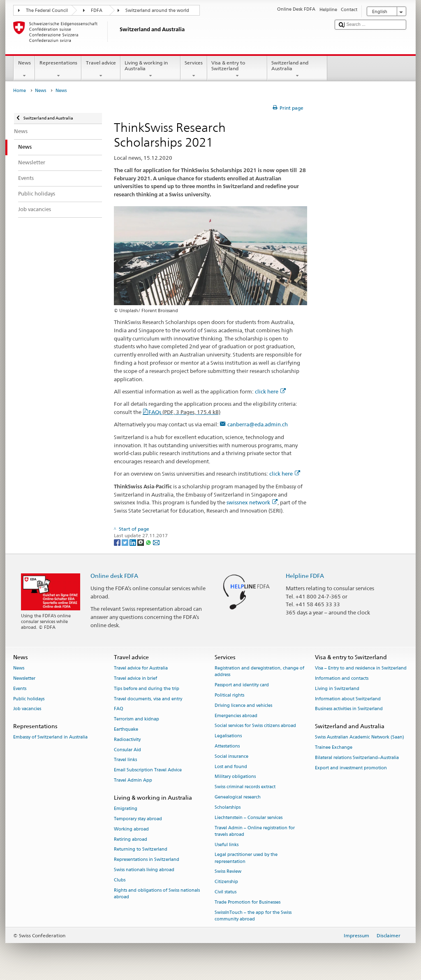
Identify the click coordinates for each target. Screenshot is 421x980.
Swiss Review (228, 872)
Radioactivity (127, 740)
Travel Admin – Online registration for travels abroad (255, 831)
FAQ (119, 709)
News (24, 69)
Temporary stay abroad (138, 819)
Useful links (227, 845)
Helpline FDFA (305, 576)
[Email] (156, 542)
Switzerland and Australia (297, 69)
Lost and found (231, 767)
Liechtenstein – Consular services (249, 818)
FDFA (97, 10)
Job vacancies (27, 709)
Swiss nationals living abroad (144, 870)
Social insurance (231, 756)
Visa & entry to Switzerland (237, 69)
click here (270, 391)
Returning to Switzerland (141, 850)
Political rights (229, 695)
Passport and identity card (242, 685)
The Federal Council (47, 10)
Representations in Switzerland (147, 860)
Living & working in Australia (150, 69)
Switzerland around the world (157, 10)
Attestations (227, 746)
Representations (58, 69)
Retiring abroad (131, 839)
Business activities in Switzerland (349, 709)
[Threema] (141, 542)
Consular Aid (127, 750)
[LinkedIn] (133, 542)
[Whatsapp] (149, 542)
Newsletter (24, 678)
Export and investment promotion (351, 768)
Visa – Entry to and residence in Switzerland (361, 668)
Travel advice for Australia (141, 668)
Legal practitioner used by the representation (246, 858)
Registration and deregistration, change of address (259, 672)
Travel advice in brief (135, 678)
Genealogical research (238, 797)
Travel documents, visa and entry (148, 699)
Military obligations (235, 777)
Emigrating (126, 809)
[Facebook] (118, 542)
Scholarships (228, 807)
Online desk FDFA (114, 576)
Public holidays (29, 699)
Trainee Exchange (334, 748)
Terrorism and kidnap (136, 719)
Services (194, 69)
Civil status (226, 892)
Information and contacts (342, 678)
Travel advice (101, 69)
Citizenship (226, 882)
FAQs (184, 412)
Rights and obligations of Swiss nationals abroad (157, 894)
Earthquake (126, 729)
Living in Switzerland (337, 689)
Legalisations (228, 736)
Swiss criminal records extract (245, 787)
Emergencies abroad (236, 716)
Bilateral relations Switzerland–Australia (357, 758)
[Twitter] (126, 542)
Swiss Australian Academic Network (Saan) (360, 737)
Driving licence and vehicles (243, 705)
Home (20, 91)
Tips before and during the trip (147, 689)
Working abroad (131, 829)
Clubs (120, 880)
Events (20, 689)
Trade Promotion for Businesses (248, 902)
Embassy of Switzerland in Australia (50, 737)
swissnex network (252, 502)
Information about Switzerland (348, 699)
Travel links (125, 760)
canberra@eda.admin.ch (258, 424)
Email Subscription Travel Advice (148, 770)
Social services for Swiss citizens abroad (255, 726)
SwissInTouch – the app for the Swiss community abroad (253, 916)
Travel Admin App (133, 781)
